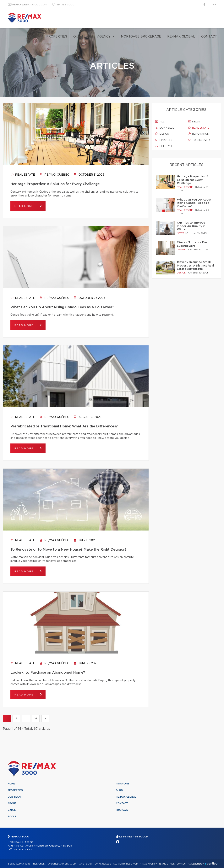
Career (13, 810)
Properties (57, 37)
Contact (209, 37)
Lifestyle (164, 146)
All (160, 122)
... (26, 718)
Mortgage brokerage (141, 37)
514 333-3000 (65, 5)
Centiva (211, 863)
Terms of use (167, 864)
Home (11, 784)
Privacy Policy (148, 864)
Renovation (199, 134)
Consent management (190, 864)
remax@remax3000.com (30, 5)
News (194, 122)
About (12, 803)
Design (162, 134)
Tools (12, 817)
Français (122, 810)
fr (215, 5)
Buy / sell (165, 128)
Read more (24, 206)
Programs (123, 784)
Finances (164, 140)
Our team (82, 37)
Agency (104, 37)
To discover (199, 140)
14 (36, 718)
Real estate (23, 175)
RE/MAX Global (181, 37)
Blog (119, 790)
